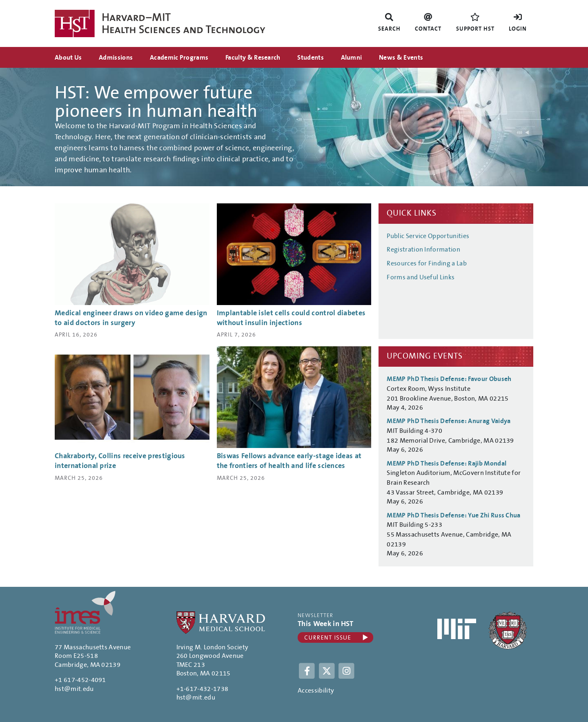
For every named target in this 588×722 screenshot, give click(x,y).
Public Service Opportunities (428, 236)
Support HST (475, 29)
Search (389, 29)
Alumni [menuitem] (352, 58)
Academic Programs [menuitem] (179, 58)
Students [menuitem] (311, 58)
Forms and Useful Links (421, 277)
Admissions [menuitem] (116, 58)
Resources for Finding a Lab (427, 263)
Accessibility (316, 691)
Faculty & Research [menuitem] (253, 58)
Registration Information (423, 250)
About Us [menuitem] (68, 58)
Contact (428, 29)
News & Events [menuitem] (401, 58)
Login (518, 29)
